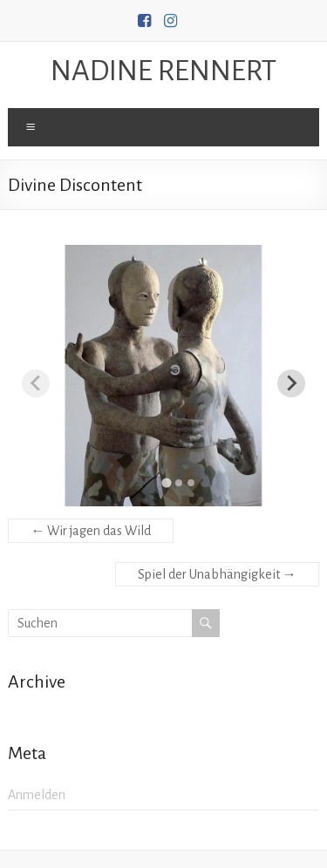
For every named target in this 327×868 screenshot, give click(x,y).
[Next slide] (291, 383)
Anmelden (37, 795)
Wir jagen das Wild (91, 531)
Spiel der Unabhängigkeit (217, 574)
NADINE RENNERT (163, 71)
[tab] (166, 482)
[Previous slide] (36, 383)
